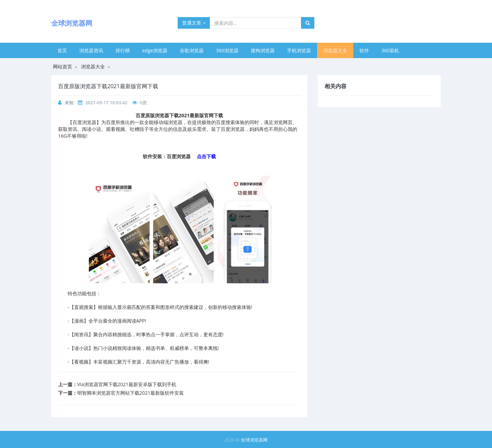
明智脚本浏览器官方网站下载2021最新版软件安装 (131, 393)
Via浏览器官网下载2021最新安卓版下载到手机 (127, 384)
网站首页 (63, 66)
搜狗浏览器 (263, 50)
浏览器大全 (335, 50)
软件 (364, 50)
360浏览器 (227, 50)
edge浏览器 (155, 50)
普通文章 (194, 23)
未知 (69, 103)
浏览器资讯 (91, 50)
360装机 (390, 50)
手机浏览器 (299, 50)
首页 (62, 50)
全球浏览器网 (254, 440)
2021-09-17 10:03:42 (106, 103)
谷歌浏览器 (192, 50)
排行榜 (123, 50)
